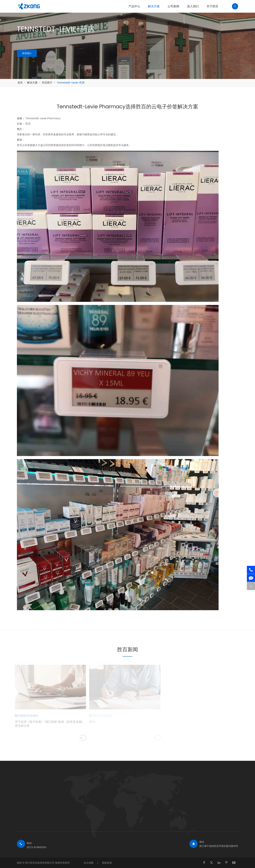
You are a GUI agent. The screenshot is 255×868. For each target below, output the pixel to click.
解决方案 (154, 6)
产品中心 (134, 6)
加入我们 (193, 6)
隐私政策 (107, 863)
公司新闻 (173, 6)
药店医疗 (47, 83)
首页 (20, 83)
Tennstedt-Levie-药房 (71, 83)
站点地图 (89, 863)
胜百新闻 (127, 649)
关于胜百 (212, 6)
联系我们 (27, 53)
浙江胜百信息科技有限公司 (40, 863)
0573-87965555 (37, 847)
